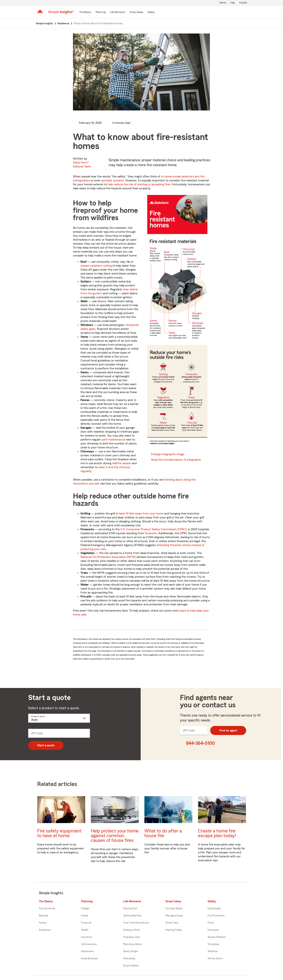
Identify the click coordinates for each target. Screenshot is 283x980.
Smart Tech (172, 923)
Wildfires (213, 951)
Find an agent (228, 730)
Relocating (129, 959)
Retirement (87, 951)
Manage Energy (174, 916)
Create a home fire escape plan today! (217, 833)
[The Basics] (85, 12)
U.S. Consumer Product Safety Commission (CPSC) (153, 529)
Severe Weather (217, 937)
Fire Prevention (216, 916)
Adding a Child (131, 930)
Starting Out (130, 908)
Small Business (89, 959)
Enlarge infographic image (168, 454)
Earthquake (214, 908)
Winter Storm (215, 959)
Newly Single (130, 951)
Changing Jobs (132, 937)
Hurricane (213, 930)
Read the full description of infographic (176, 460)
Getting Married (132, 916)
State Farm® (82, 165)
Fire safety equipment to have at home (59, 833)
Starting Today (174, 930)
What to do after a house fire (163, 833)
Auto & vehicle (47, 908)
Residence (45, 930)
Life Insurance (89, 944)
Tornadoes (213, 944)
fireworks (151, 533)
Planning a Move (132, 944)
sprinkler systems (112, 180)
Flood (211, 923)
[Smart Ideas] (136, 12)
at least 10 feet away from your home (140, 514)
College (85, 908)
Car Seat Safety (174, 908)
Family (43, 923)
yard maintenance (113, 440)
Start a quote (46, 745)
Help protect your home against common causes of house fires (115, 836)
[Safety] (151, 12)
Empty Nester (131, 966)
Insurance (87, 937)
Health (85, 930)
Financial (86, 923)
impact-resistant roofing (96, 266)
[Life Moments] (118, 12)
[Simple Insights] (61, 14)
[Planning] (101, 12)
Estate (85, 916)
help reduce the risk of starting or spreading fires (139, 184)
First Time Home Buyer (136, 923)
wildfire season (122, 463)
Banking (44, 916)
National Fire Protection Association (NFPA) (108, 557)
